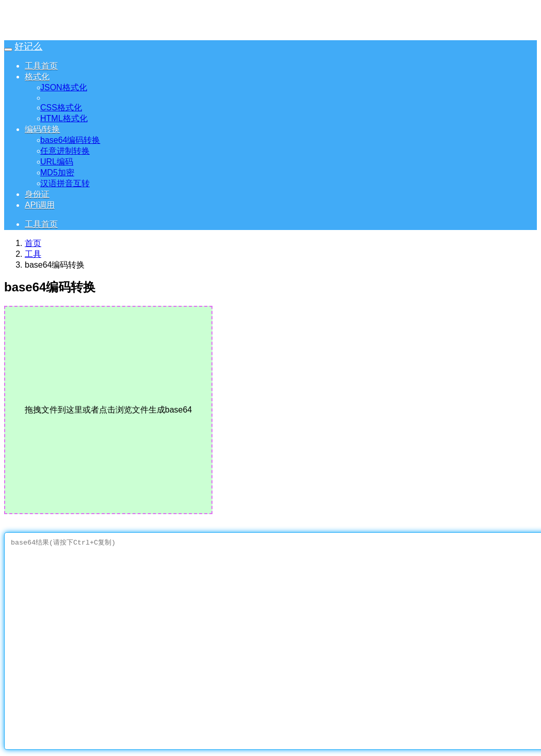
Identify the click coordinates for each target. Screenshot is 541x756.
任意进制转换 (68, 151)
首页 (33, 243)
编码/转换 (42, 129)
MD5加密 (60, 172)
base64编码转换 (73, 140)
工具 (33, 254)
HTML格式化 (67, 118)
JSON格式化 (66, 87)
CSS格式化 (64, 108)
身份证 (37, 194)
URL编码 (59, 162)
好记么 (28, 46)
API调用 (40, 205)
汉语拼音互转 (68, 183)
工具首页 (41, 66)
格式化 (37, 77)
